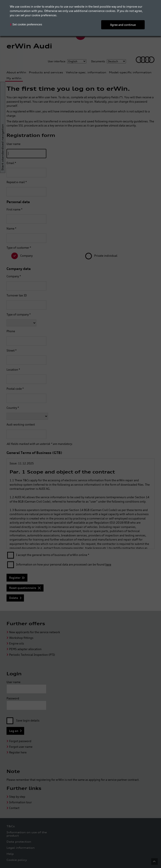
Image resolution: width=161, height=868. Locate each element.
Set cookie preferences (27, 24)
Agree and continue (123, 25)
